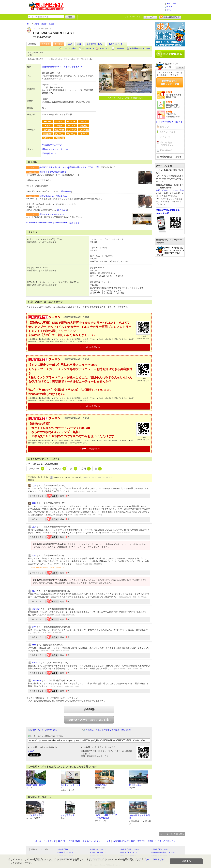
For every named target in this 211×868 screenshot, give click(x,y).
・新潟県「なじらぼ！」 (97, 852)
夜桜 (34, 503)
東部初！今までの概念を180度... (54, 172)
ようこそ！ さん (133, 17)
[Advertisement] (114, 7)
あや (34, 627)
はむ (34, 591)
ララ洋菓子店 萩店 (35, 815)
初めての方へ (172, 4)
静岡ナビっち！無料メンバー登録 (170, 82)
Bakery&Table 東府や (36, 785)
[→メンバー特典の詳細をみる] (170, 122)
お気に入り (104, 48)
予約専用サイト (49, 154)
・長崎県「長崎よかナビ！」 (162, 849)
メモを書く (120, 48)
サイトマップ (50, 841)
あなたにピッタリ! (117, 44)
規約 (133, 841)
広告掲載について (121, 841)
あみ (34, 527)
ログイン (150, 17)
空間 (86, 469)
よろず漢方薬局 (68, 815)
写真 (79, 44)
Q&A (70, 44)
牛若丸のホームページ (52, 145)
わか (34, 555)
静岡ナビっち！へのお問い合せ (162, 841)
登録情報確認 (166, 150)
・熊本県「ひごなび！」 (97, 849)
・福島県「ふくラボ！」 (66, 852)
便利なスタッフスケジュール (55, 149)
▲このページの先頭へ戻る (172, 834)
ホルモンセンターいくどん (72, 786)
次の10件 (89, 709)
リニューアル (57, 469)
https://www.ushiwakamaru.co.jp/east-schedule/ (47, 223)
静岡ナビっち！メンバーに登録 (170, 190)
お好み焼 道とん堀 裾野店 (140, 817)
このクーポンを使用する (89, 347)
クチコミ (45, 44)
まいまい (36, 609)
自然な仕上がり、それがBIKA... (53, 196)
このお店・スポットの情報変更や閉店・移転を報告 (108, 730)
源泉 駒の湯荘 (101, 785)
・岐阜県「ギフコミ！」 (129, 852)
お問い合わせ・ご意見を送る (44, 730)
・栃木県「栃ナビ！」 (65, 849)
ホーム (169, 10)
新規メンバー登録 (170, 17)
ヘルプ (169, 7)
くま (34, 485)
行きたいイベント (168, 132)
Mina (34, 645)
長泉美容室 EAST (95, 44)
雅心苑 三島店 (135, 785)
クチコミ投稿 (74, 841)
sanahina (36, 663)
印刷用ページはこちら (140, 48)
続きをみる (66, 191)
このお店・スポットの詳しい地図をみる (125, 98)
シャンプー (37, 469)
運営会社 (141, 841)
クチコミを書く (70, 48)
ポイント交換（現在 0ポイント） (169, 144)
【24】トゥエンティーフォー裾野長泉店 (106, 816)
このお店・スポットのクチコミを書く (89, 720)
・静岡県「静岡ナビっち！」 (130, 849)
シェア (31, 751)
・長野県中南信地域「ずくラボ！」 (164, 852)
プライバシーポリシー (92, 841)
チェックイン (88, 48)
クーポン (59, 44)
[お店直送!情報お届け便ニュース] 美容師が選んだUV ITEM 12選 (69, 167)
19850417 (37, 681)
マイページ (165, 137)
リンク (108, 841)
